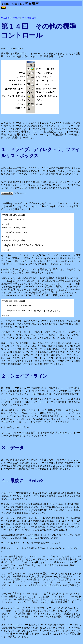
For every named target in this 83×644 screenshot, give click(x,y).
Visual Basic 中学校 (10, 18)
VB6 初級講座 (29, 18)
